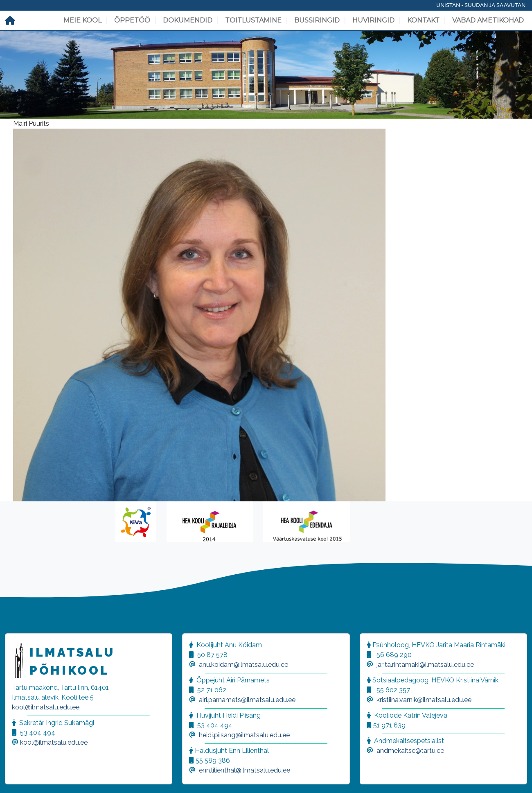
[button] (16, 777)
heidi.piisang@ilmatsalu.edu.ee (244, 735)
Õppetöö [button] (132, 20)
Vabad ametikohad (488, 20)
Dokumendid (188, 20)
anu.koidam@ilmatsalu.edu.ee (243, 665)
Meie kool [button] (82, 20)
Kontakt (423, 20)
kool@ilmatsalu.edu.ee (46, 707)
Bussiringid (317, 20)
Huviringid (373, 20)
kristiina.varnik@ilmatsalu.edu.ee (424, 700)
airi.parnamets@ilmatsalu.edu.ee (247, 700)
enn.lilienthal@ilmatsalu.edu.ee (245, 770)
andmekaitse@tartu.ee (410, 751)
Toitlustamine (253, 20)
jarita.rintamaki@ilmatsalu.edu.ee (425, 665)
